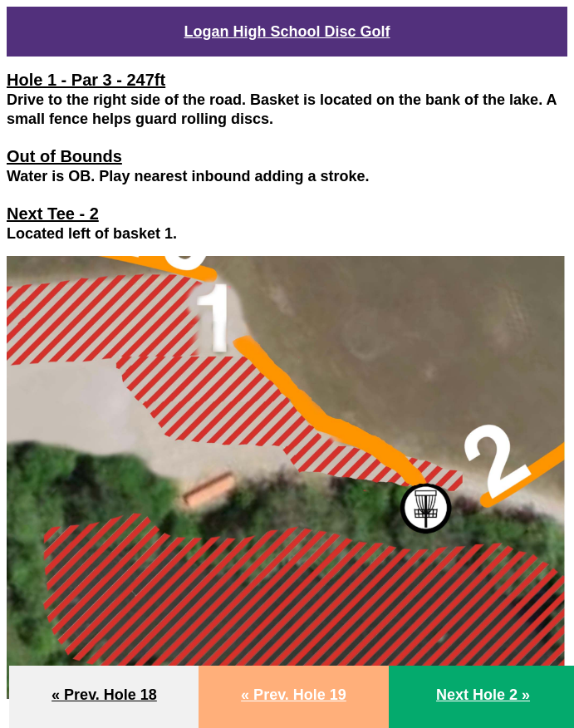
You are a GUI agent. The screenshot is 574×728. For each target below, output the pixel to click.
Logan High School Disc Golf (287, 32)
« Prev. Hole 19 (294, 695)
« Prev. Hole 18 (104, 695)
